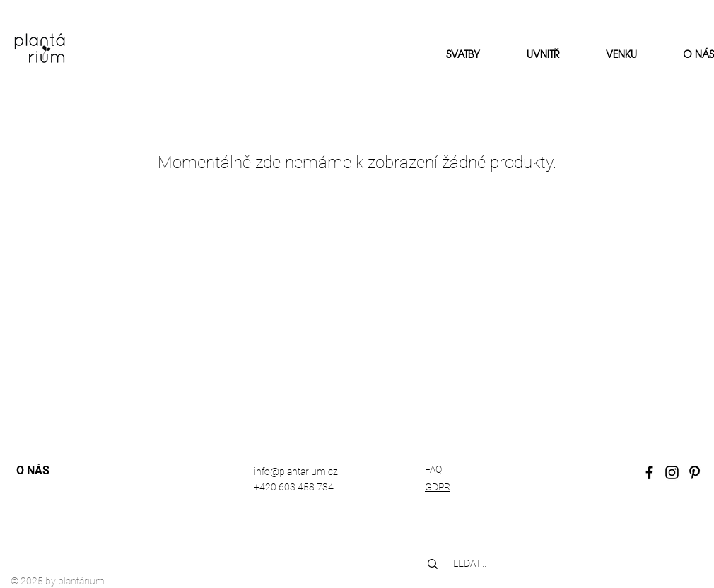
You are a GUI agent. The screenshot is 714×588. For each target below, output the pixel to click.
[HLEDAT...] (526, 564)
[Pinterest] (695, 472)
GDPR (438, 487)
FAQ (433, 469)
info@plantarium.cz (296, 471)
